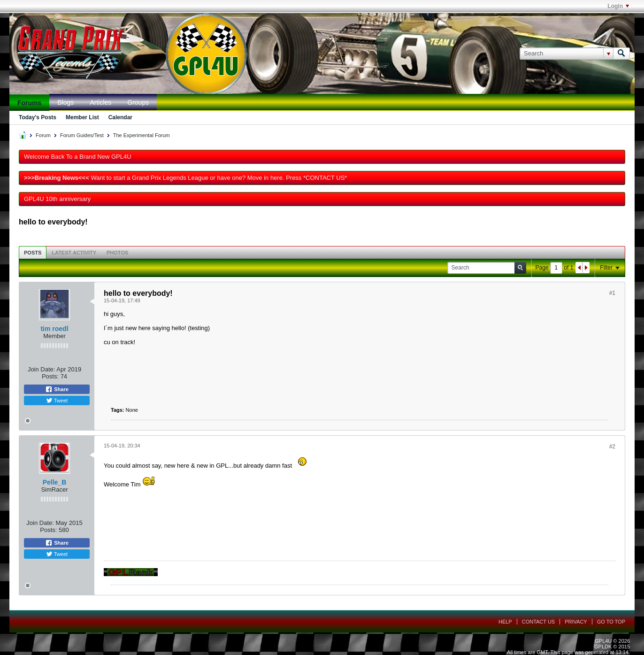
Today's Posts (38, 117)
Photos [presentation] (117, 253)
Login (618, 6)
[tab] (33, 252)
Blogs (65, 102)
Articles (100, 102)
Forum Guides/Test (82, 135)
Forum (43, 135)
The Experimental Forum (142, 135)
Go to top (611, 622)
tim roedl (54, 329)
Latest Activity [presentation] (74, 253)
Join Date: (42, 369)
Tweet (57, 401)
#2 (612, 447)
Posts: (50, 376)
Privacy (576, 622)
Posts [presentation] (33, 253)
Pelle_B (55, 482)
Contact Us (539, 622)
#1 (612, 293)
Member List (82, 117)
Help (505, 622)
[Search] (566, 54)
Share (57, 389)
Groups (138, 102)
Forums (29, 103)
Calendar (120, 117)
